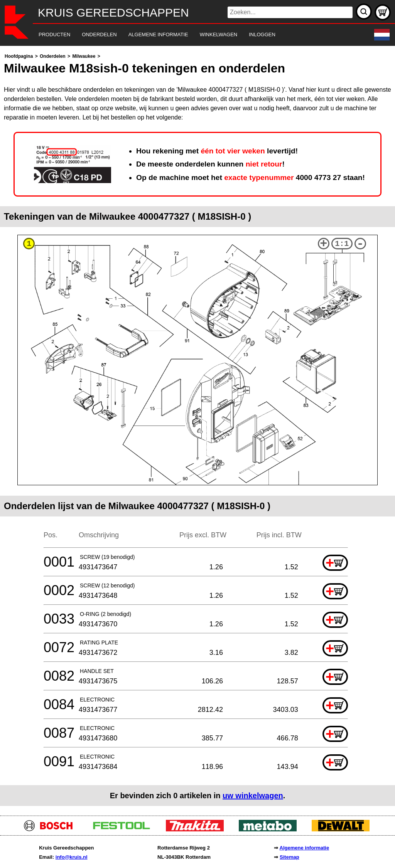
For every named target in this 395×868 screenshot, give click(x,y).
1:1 (342, 244)
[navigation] (187, 35)
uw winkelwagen (253, 796)
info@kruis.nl (72, 857)
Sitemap (289, 857)
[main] (197, 429)
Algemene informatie (305, 848)
